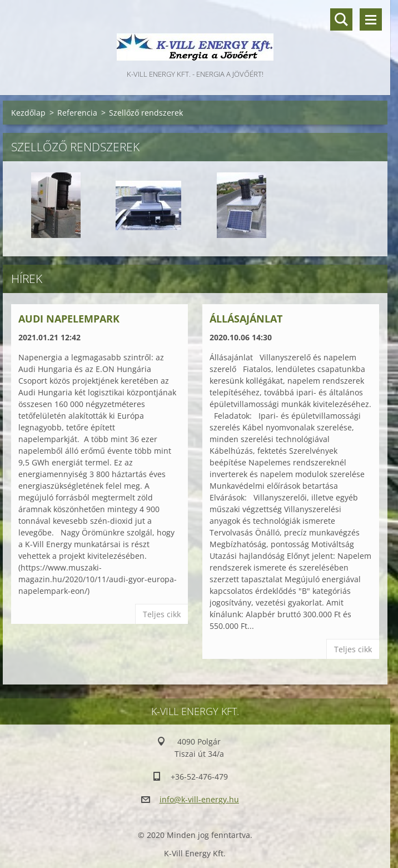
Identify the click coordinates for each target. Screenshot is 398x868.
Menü (371, 19)
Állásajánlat (246, 319)
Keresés (341, 19)
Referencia (77, 113)
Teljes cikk (162, 614)
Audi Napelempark (69, 319)
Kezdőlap (28, 113)
